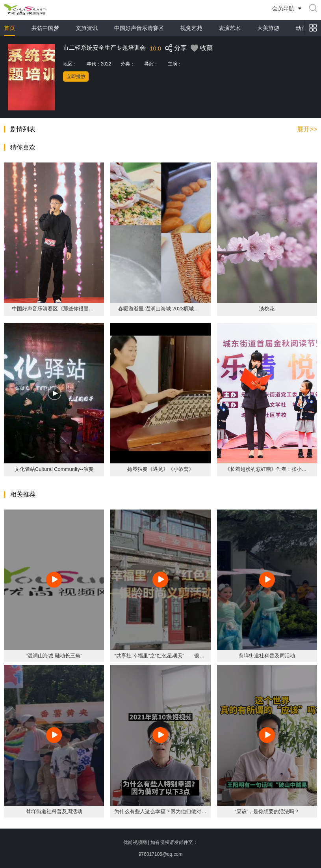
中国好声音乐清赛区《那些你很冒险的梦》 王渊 (54, 309)
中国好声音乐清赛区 (139, 28)
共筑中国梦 (45, 28)
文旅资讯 (87, 28)
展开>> (307, 129)
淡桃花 (267, 309)
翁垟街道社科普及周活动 (267, 656)
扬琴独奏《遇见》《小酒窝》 (160, 469)
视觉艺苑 (191, 28)
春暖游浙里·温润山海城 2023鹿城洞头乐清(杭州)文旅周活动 (160, 309)
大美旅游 (268, 28)
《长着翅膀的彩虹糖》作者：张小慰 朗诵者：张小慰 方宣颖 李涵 (267, 469)
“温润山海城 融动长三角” (54, 656)
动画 (301, 28)
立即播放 (76, 77)
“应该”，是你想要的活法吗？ (267, 811)
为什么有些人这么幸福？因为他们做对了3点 (164, 811)
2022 (106, 64)
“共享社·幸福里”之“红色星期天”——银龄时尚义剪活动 (175, 656)
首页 (9, 28)
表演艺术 (230, 28)
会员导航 (283, 8)
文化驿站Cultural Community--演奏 (54, 469)
